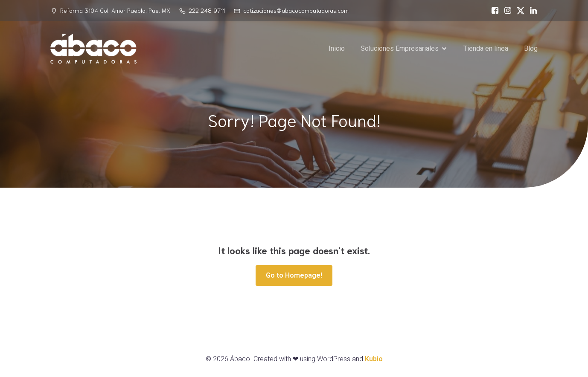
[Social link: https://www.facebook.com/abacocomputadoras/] (493, 11)
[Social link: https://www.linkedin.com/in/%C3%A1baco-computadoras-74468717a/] (531, 11)
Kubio (374, 359)
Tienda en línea (486, 49)
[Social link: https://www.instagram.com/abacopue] (506, 11)
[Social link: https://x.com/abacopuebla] (518, 11)
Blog (531, 49)
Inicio (337, 49)
